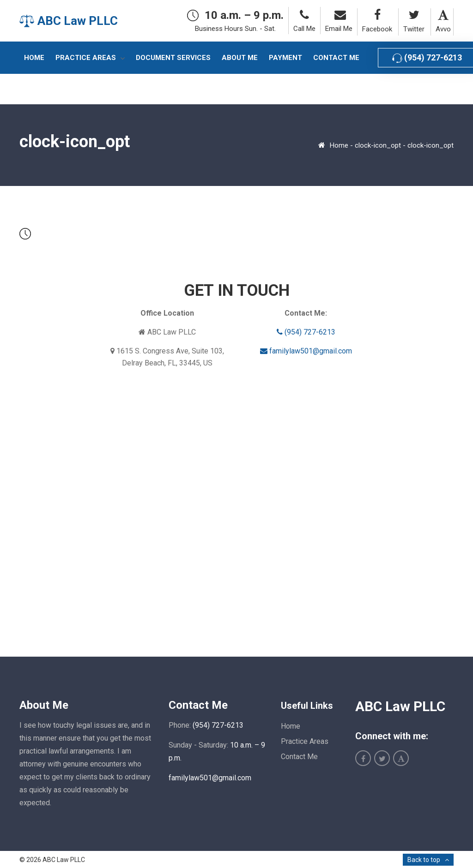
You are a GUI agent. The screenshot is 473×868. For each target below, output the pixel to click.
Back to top (424, 860)
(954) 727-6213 (306, 332)
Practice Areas (305, 741)
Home (339, 145)
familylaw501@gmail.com (306, 351)
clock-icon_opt (378, 145)
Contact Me (299, 757)
